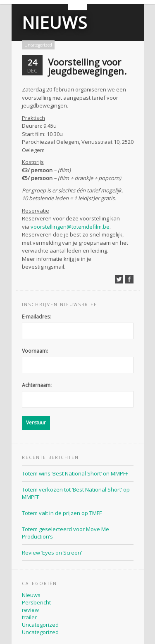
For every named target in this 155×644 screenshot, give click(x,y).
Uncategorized (38, 45)
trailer (29, 617)
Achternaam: (37, 385)
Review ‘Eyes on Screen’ (52, 553)
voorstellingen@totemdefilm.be (70, 227)
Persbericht (36, 602)
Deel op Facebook (129, 279)
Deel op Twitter (119, 279)
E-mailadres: (36, 317)
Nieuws (55, 22)
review (30, 610)
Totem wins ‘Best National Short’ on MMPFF (75, 473)
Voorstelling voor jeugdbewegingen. (87, 66)
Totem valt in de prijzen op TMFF (62, 513)
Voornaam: (35, 351)
